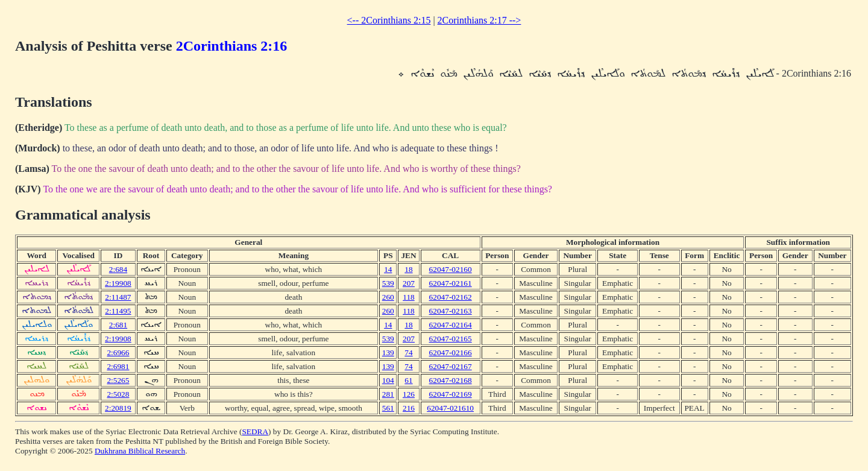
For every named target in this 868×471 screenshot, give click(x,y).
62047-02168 (451, 380)
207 (409, 283)
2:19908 (118, 283)
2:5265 (118, 380)
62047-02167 (451, 366)
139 (388, 352)
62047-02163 (451, 311)
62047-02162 (451, 297)
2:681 (118, 325)
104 (388, 380)
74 (408, 352)
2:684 (118, 269)
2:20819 (118, 408)
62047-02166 (451, 352)
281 (388, 394)
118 (409, 297)
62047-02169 (451, 394)
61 (408, 380)
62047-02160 (451, 269)
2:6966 (118, 352)
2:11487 (118, 297)
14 (388, 269)
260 (388, 297)
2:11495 (118, 311)
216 (409, 408)
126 (409, 394)
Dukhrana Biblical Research (140, 451)
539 (388, 283)
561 (388, 408)
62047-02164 (451, 325)
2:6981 (118, 366)
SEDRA (255, 431)
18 (408, 269)
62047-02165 (451, 339)
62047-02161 (451, 283)
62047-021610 (450, 408)
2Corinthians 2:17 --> (480, 20)
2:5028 (118, 394)
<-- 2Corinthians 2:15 (389, 20)
